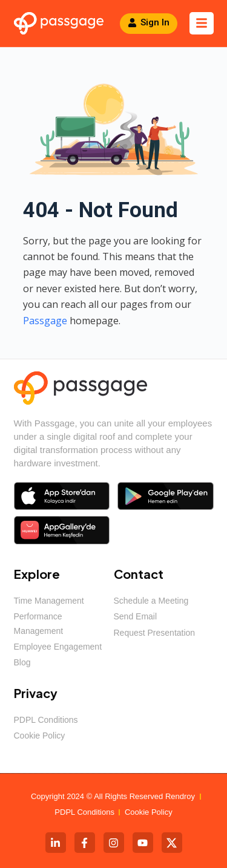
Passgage (45, 321)
